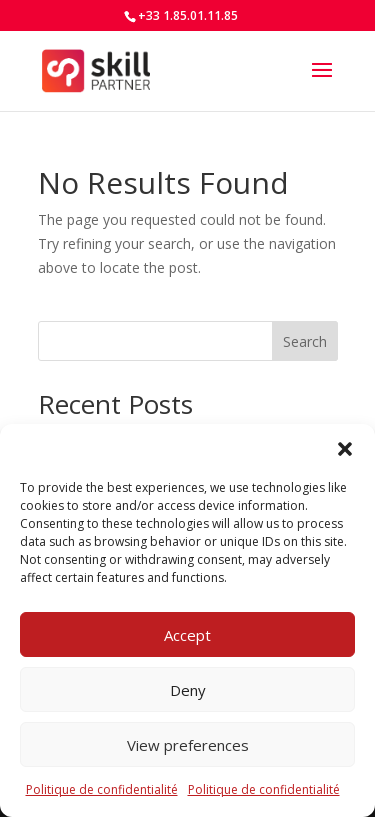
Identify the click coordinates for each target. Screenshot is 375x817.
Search (305, 341)
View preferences (188, 745)
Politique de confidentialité (102, 789)
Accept (187, 635)
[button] (345, 449)
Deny (188, 690)
